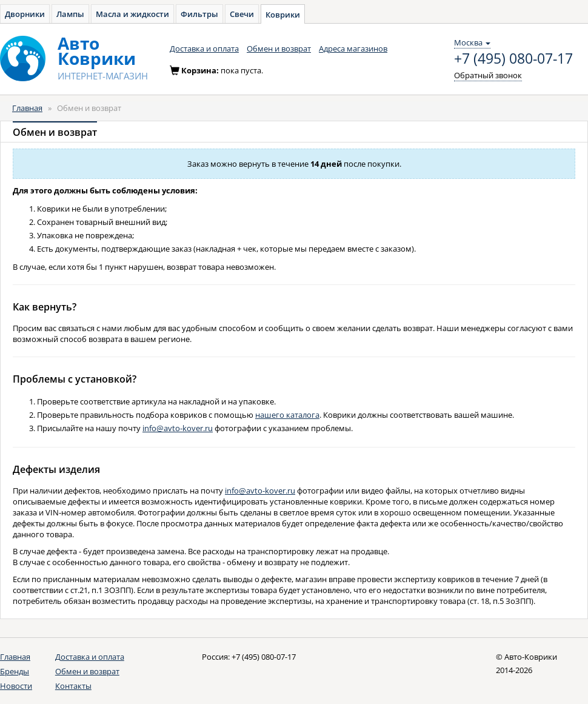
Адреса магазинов (353, 49)
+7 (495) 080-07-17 (513, 59)
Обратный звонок (488, 75)
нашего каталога (287, 415)
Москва (472, 42)
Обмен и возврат (279, 49)
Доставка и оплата (204, 49)
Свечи (242, 14)
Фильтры (199, 14)
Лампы (70, 14)
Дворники (25, 14)
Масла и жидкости (132, 14)
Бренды (15, 671)
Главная (27, 108)
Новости (16, 686)
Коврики (283, 15)
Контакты (73, 686)
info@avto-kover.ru (178, 428)
